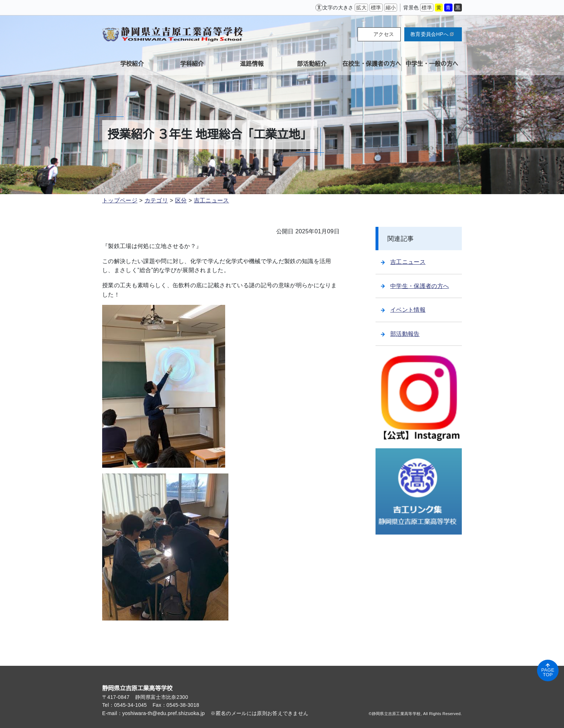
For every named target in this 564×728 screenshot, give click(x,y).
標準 (376, 8)
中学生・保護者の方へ (415, 286)
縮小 (391, 8)
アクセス (384, 34)
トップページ (120, 200)
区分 (181, 200)
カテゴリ (156, 200)
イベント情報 (403, 310)
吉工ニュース (211, 200)
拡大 (361, 8)
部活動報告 (400, 334)
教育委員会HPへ (432, 34)
